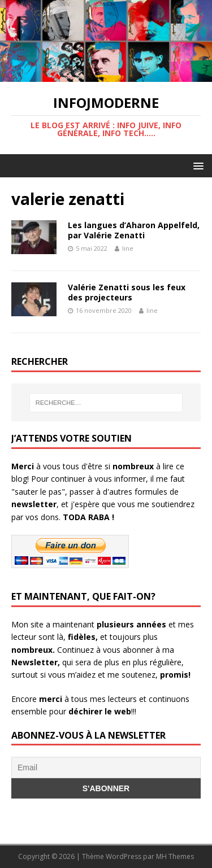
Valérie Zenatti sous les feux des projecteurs (127, 292)
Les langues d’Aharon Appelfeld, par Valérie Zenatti (134, 230)
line (128, 248)
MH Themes (175, 856)
